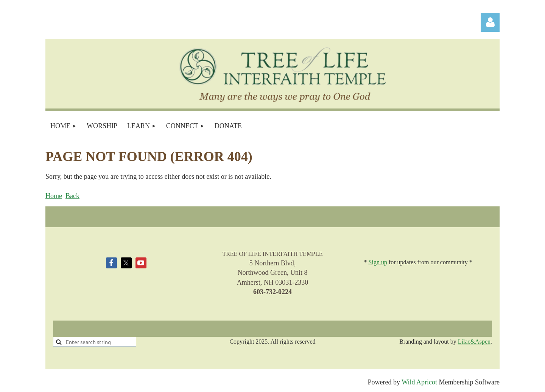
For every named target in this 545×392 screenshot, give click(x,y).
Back (72, 196)
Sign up (378, 262)
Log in (490, 22)
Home (54, 196)
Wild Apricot (419, 382)
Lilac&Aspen (474, 342)
